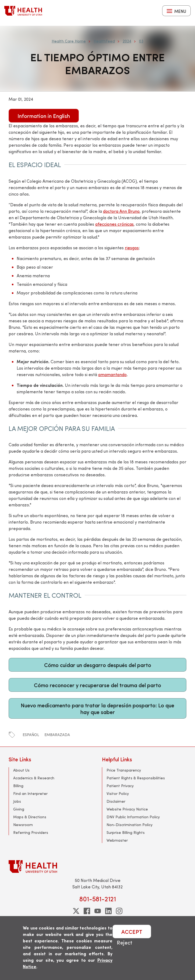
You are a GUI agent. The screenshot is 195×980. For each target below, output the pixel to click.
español (31, 735)
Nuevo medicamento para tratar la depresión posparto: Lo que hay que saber (97, 708)
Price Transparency (124, 770)
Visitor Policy (118, 793)
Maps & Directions (30, 817)
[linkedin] (108, 911)
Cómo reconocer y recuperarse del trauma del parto (97, 685)
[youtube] (98, 911)
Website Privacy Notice (127, 809)
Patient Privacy (120, 786)
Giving (19, 809)
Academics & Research (34, 778)
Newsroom (23, 825)
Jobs (17, 801)
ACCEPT (132, 932)
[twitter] (76, 911)
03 (141, 41)
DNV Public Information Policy (133, 817)
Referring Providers (31, 832)
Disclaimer (116, 801)
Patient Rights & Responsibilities (136, 778)
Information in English (44, 116)
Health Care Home (69, 41)
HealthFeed (104, 41)
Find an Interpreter (30, 793)
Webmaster (117, 840)
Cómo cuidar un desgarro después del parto (98, 665)
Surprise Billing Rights (126, 832)
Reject (125, 942)
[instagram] (119, 911)
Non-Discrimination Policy (130, 825)
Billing (18, 786)
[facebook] (87, 911)
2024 (127, 41)
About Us (21, 770)
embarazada (57, 735)
